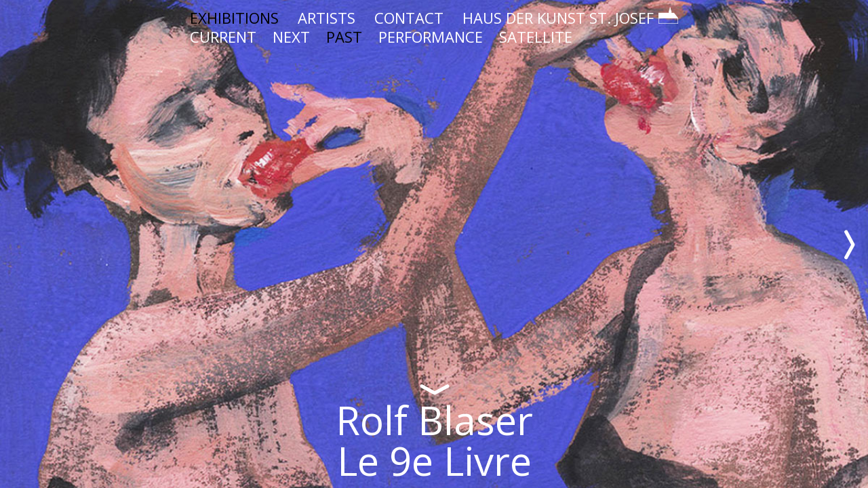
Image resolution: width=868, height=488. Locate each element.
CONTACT (409, 18)
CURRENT (223, 37)
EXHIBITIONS (234, 18)
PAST (344, 37)
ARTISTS (327, 18)
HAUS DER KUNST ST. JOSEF (570, 18)
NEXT (291, 37)
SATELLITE (536, 37)
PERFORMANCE (431, 37)
